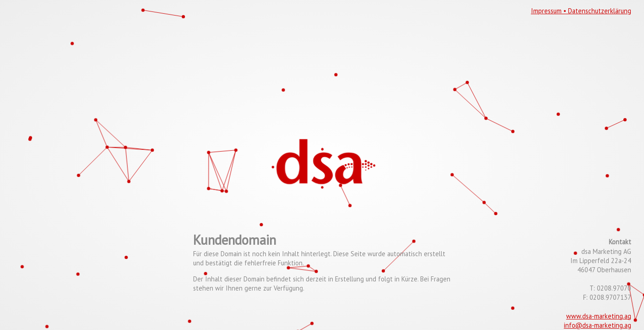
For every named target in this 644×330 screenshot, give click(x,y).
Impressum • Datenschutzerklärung (581, 11)
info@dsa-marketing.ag (598, 325)
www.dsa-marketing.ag (599, 316)
